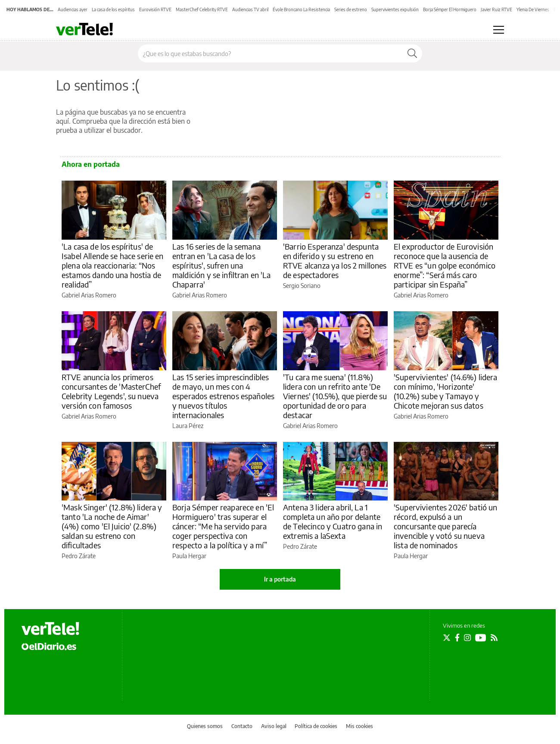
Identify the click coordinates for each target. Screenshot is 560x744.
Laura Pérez (188, 426)
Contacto (242, 726)
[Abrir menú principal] (499, 30)
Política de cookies (316, 726)
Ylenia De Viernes (533, 9)
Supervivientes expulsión (395, 9)
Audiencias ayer (73, 9)
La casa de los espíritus (113, 9)
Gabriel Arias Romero (89, 295)
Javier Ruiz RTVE (496, 9)
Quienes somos (205, 726)
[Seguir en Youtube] (481, 638)
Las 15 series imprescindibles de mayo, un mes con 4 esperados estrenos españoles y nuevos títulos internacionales (223, 396)
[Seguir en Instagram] (467, 638)
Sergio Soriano (302, 286)
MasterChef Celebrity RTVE (202, 9)
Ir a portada (280, 579)
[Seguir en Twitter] (447, 638)
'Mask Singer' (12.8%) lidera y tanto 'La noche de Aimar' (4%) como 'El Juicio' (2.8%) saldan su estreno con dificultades (112, 526)
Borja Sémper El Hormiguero (450, 9)
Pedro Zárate (79, 556)
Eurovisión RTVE (155, 9)
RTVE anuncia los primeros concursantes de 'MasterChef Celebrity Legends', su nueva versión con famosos (111, 391)
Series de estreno (351, 9)
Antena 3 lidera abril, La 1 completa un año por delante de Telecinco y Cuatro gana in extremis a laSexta (333, 521)
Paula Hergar (189, 556)
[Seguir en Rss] (494, 638)
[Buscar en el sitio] (270, 53)
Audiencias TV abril (250, 9)
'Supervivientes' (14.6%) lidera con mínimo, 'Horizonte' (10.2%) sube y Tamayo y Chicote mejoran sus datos (446, 391)
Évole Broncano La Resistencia (301, 9)
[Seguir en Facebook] (457, 638)
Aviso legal (274, 726)
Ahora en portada (91, 164)
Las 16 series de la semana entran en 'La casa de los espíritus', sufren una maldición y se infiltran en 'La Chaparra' (222, 265)
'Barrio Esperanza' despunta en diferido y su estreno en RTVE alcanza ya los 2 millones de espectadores (335, 261)
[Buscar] (412, 53)
